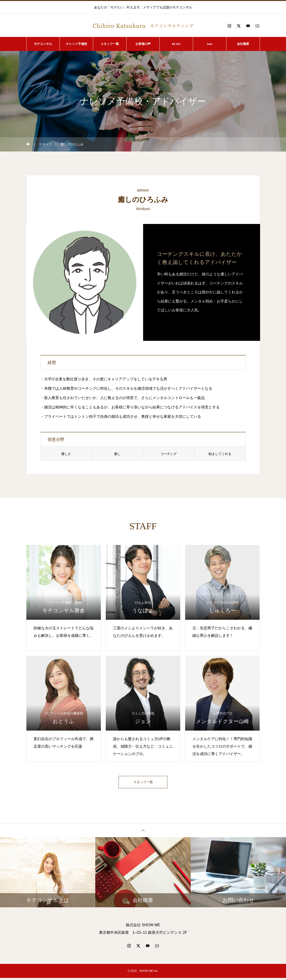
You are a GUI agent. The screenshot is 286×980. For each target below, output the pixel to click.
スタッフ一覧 (110, 44)
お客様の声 (143, 44)
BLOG (176, 44)
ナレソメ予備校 (76, 44)
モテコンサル (43, 44)
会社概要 (243, 44)
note (210, 44)
